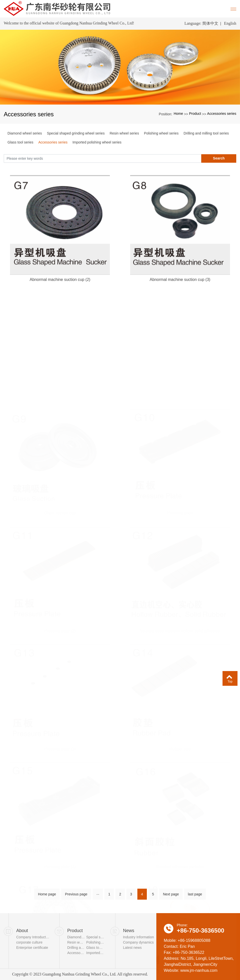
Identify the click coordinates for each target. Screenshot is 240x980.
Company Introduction (33, 937)
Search (219, 158)
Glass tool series (20, 142)
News (128, 931)
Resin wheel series (124, 133)
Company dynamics (138, 942)
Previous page (76, 896)
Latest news (132, 948)
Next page (171, 896)
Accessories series (222, 114)
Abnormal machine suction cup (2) (60, 307)
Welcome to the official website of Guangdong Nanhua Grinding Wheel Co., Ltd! (69, 23)
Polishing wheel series (161, 133)
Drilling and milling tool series (206, 133)
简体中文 (210, 23)
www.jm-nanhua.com (199, 970)
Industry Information (138, 937)
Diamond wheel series (25, 133)
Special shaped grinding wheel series (76, 133)
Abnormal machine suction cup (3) (180, 307)
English (230, 23)
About (22, 931)
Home (178, 114)
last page (195, 896)
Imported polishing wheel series (97, 142)
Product (195, 114)
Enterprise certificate (32, 948)
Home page (47, 896)
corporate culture (29, 942)
